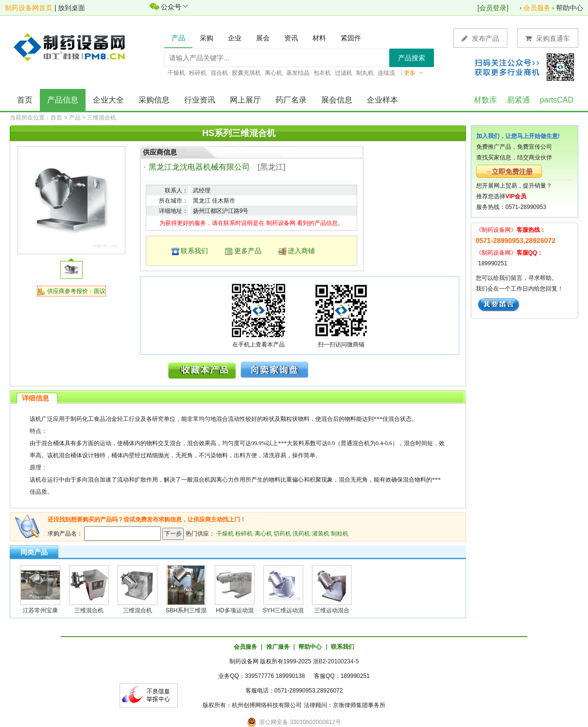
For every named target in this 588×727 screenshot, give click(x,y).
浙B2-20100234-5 (336, 661)
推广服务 (278, 647)
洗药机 (301, 534)
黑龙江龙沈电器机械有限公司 (199, 167)
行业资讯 (200, 100)
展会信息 (337, 100)
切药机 (282, 534)
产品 (75, 118)
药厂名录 (291, 100)
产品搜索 (412, 58)
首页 (25, 100)
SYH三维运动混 (284, 610)
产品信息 (63, 100)
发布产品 (480, 38)
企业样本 (382, 100)
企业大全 (108, 100)
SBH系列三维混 (186, 610)
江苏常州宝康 (40, 610)
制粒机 (340, 534)
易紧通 (519, 100)
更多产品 (248, 251)
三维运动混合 (332, 610)
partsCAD (557, 100)
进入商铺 (301, 251)
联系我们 (194, 251)
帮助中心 (570, 8)
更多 (414, 73)
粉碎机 (244, 534)
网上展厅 (245, 100)
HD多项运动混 (234, 610)
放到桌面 (71, 8)
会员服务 (537, 8)
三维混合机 (102, 118)
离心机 (263, 534)
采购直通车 (548, 38)
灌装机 (321, 534)
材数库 (485, 100)
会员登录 (493, 8)
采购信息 (154, 100)
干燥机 (225, 534)
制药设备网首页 (29, 8)
